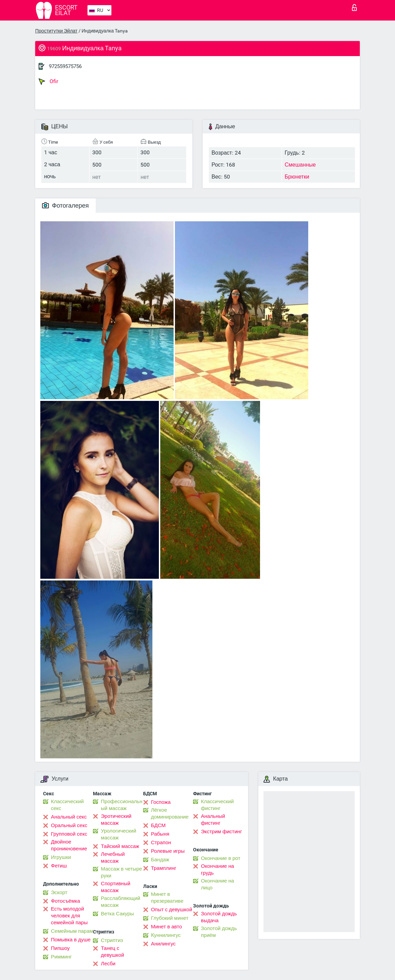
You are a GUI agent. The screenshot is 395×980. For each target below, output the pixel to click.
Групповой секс (69, 834)
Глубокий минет (170, 918)
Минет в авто (167, 927)
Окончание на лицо (217, 884)
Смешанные (300, 165)
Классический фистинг (217, 805)
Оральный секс (69, 825)
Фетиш (59, 866)
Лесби (108, 964)
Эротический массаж (116, 820)
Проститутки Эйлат (56, 31)
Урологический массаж (118, 834)
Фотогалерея (65, 205)
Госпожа (161, 802)
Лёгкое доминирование (170, 813)
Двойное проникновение (69, 845)
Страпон (161, 842)
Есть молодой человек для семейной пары (69, 916)
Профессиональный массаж (121, 805)
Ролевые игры (168, 851)
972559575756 (65, 66)
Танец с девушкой (112, 952)
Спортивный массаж (115, 887)
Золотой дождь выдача (219, 917)
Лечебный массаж (113, 858)
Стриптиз (112, 940)
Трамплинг (164, 868)
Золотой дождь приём (219, 932)
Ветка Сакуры (117, 914)
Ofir (48, 81)
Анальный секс (69, 817)
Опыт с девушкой (172, 910)
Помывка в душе (71, 940)
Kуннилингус (166, 935)
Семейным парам (72, 931)
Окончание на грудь (217, 870)
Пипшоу (60, 948)
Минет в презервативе (167, 898)
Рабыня (160, 834)
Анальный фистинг (213, 820)
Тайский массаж (120, 846)
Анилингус (163, 944)
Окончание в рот (221, 858)
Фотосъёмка (65, 901)
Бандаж (160, 860)
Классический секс (67, 805)
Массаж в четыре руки (121, 872)
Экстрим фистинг (221, 832)
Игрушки (61, 857)
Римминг (61, 957)
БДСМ (158, 825)
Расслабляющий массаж (120, 902)
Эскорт (59, 892)
